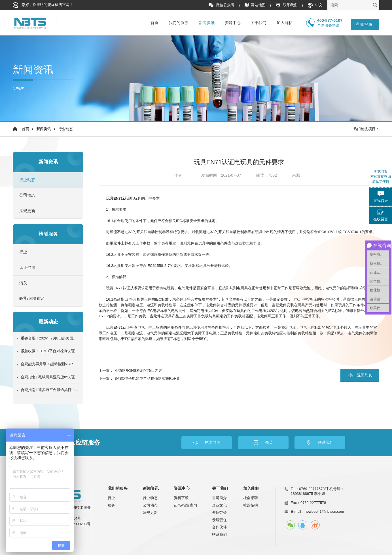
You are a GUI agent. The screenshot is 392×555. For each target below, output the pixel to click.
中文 (315, 5)
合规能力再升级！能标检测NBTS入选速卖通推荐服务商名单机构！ (50, 364)
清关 (23, 283)
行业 (23, 252)
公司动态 (27, 195)
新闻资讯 (207, 23)
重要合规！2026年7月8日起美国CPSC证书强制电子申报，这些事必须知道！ (50, 338)
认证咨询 (27, 268)
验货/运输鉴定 (32, 298)
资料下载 (181, 498)
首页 (154, 23)
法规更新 (27, 211)
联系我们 (287, 5)
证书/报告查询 (185, 505)
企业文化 (219, 505)
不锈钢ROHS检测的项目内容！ (140, 371)
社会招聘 (251, 498)
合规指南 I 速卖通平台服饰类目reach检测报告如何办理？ (50, 390)
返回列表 (365, 375)
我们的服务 (179, 23)
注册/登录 (364, 24)
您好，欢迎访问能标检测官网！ (43, 5)
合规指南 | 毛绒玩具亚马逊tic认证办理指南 (50, 377)
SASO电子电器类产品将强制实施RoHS (147, 378)
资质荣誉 (219, 513)
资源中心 (233, 23)
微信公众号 (222, 5)
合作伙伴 (219, 527)
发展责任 (219, 520)
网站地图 (255, 5)
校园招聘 (251, 505)
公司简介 (219, 498)
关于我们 (258, 23)
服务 (111, 505)
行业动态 (65, 129)
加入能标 (285, 23)
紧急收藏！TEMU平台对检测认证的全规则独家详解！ (50, 351)
